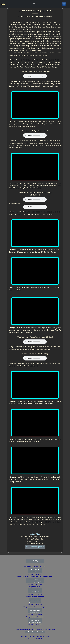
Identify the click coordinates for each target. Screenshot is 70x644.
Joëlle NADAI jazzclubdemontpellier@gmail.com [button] (35, 581)
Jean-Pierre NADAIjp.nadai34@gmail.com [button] (35, 601)
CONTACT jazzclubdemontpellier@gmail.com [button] (35, 561)
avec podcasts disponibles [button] (35, 547)
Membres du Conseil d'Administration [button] (35, 632)
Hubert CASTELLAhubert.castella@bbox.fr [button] (35, 611)
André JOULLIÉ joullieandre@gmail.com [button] (35, 571)
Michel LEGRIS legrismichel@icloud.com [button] (35, 591)
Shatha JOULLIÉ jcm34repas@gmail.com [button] (35, 621)
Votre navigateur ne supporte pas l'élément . (35, 135)
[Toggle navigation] (34, 4)
